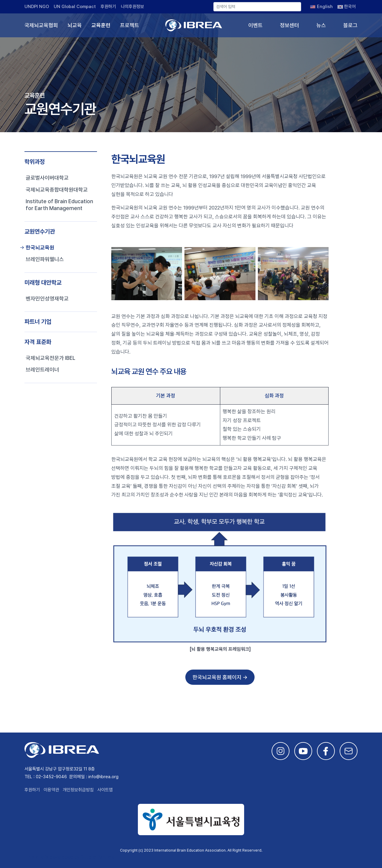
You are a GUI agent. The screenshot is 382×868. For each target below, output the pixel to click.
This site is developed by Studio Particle (69, 857)
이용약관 (51, 790)
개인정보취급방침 (78, 790)
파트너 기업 (38, 322)
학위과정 (35, 162)
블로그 (350, 25)
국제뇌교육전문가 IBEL (50, 358)
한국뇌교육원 (40, 248)
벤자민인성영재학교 (47, 299)
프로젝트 (130, 25)
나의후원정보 (133, 7)
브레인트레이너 (42, 370)
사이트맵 (105, 790)
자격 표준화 (38, 342)
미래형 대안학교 (43, 283)
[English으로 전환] (321, 7)
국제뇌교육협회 (41, 25)
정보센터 (289, 25)
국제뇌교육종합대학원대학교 (57, 190)
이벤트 (255, 25)
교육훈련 (101, 25)
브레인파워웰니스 (45, 259)
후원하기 (108, 7)
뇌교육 (75, 25)
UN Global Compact (75, 7)
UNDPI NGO (37, 7)
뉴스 (321, 25)
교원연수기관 (40, 232)
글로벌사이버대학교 (47, 178)
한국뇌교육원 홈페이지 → (220, 677)
